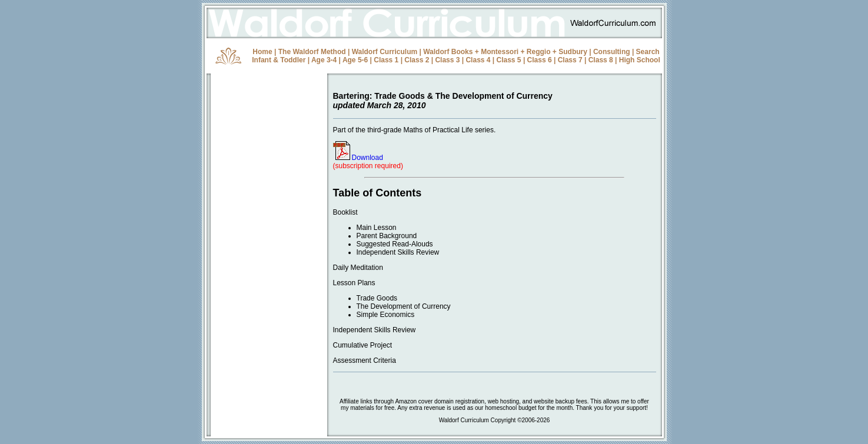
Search (648, 52)
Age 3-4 (324, 60)
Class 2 (417, 60)
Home (262, 52)
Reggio (539, 52)
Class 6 (540, 60)
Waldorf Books (448, 52)
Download (358, 158)
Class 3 (447, 60)
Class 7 (570, 60)
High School (640, 60)
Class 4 (478, 60)
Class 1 (386, 60)
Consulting (612, 52)
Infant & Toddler (279, 60)
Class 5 (509, 60)
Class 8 (601, 60)
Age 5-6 (355, 60)
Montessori (500, 52)
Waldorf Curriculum (385, 52)
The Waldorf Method (312, 52)
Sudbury (573, 52)
